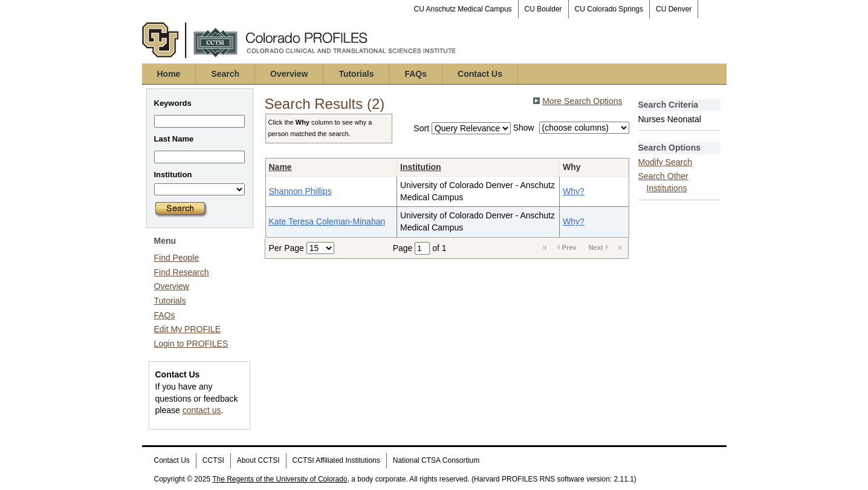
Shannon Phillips (300, 191)
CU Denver (674, 9)
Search (225, 74)
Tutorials (356, 74)
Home (169, 74)
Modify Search (665, 162)
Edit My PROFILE (187, 329)
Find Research (182, 272)
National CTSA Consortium (436, 460)
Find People (177, 258)
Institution (421, 167)
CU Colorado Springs (609, 9)
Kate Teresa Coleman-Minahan (327, 221)
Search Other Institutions (663, 182)
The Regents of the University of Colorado (280, 479)
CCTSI (213, 460)
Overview (289, 74)
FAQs (416, 74)
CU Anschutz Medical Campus (463, 9)
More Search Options (582, 101)
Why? (574, 191)
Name (280, 167)
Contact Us (480, 74)
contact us (202, 410)
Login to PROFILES (191, 344)
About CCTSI (258, 460)
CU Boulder (543, 9)
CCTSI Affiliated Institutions (336, 460)
